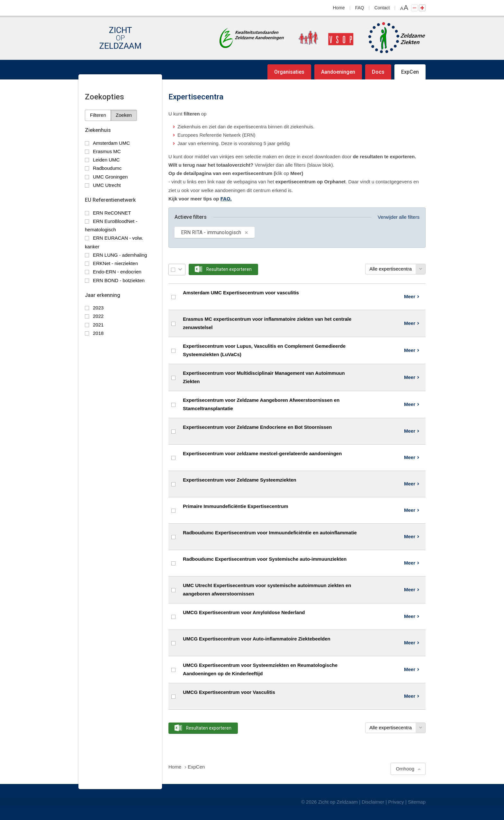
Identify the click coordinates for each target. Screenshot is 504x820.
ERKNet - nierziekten (115, 263)
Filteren (98, 115)
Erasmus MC (107, 151)
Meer (410, 296)
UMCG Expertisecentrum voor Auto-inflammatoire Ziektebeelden (257, 639)
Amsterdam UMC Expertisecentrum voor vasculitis (241, 293)
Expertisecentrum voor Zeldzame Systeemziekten (240, 480)
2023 (98, 308)
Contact (382, 8)
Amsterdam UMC (111, 143)
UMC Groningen (110, 177)
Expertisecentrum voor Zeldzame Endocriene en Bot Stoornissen (257, 427)
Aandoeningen (338, 72)
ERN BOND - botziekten (119, 280)
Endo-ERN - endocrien (117, 272)
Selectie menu (180, 269)
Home (339, 8)
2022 (98, 316)
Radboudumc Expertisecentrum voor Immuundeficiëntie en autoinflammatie (270, 533)
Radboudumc (107, 168)
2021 (98, 325)
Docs (378, 72)
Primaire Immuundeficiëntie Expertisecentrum (236, 506)
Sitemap (417, 802)
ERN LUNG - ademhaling (120, 255)
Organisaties (289, 72)
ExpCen (410, 72)
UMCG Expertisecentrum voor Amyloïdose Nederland (244, 612)
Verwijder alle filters (399, 217)
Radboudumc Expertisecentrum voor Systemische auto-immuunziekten (265, 559)
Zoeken (124, 115)
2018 (98, 333)
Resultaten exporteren (229, 269)
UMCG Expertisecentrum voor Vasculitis (229, 692)
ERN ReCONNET (112, 213)
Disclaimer (373, 802)
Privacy (396, 802)
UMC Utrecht (107, 185)
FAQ (360, 8)
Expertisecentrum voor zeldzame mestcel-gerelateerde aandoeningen (262, 453)
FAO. (226, 199)
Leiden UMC (106, 160)
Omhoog (405, 769)
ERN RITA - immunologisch (211, 232)
